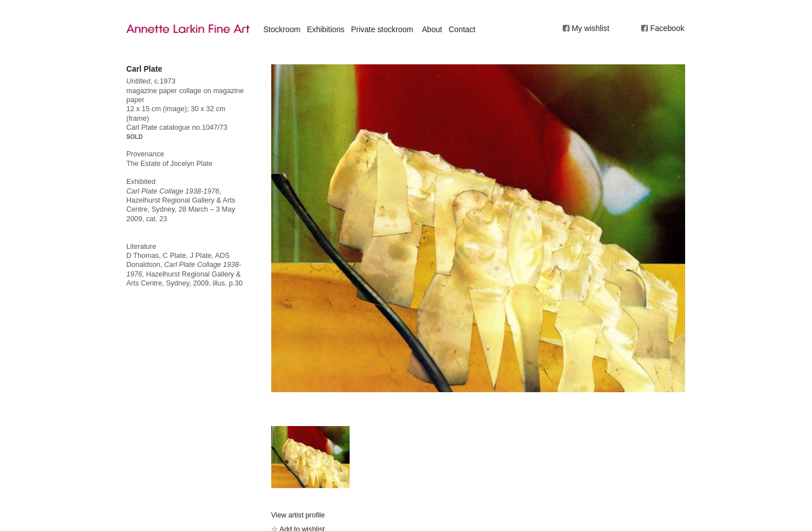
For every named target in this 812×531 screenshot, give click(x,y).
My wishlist (591, 28)
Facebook (667, 28)
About (432, 29)
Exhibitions (326, 29)
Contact (462, 29)
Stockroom (282, 29)
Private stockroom (382, 29)
